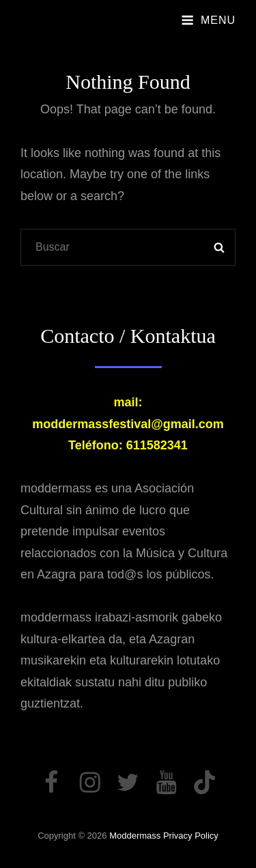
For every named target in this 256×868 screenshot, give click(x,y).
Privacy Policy (191, 836)
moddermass (135, 836)
